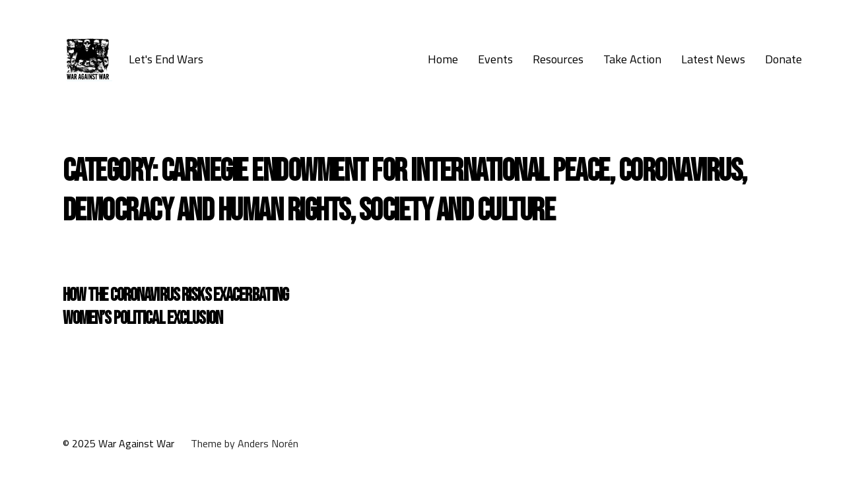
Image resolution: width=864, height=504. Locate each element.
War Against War (136, 443)
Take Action (632, 59)
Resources (558, 59)
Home (443, 59)
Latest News (713, 59)
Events (495, 59)
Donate (783, 59)
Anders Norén (268, 443)
